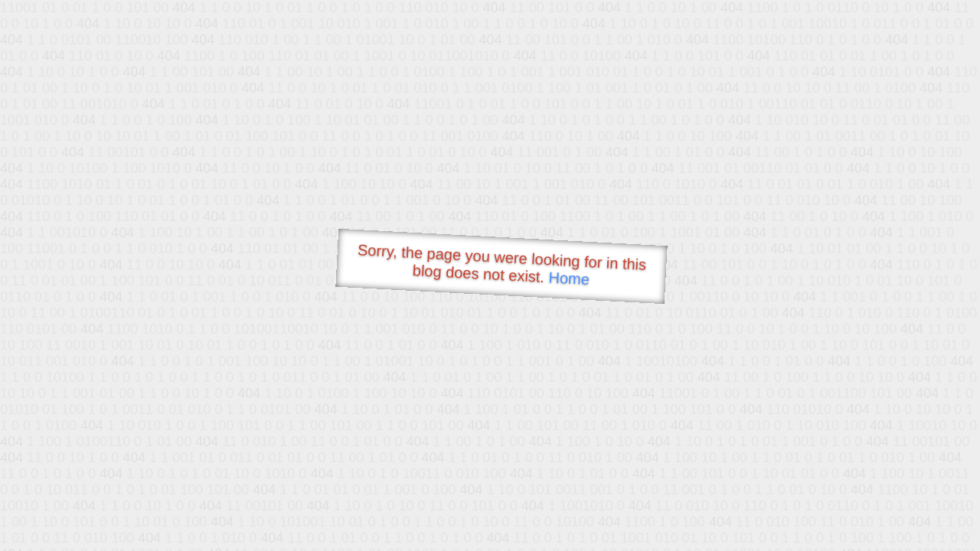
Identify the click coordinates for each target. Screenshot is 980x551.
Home (569, 278)
